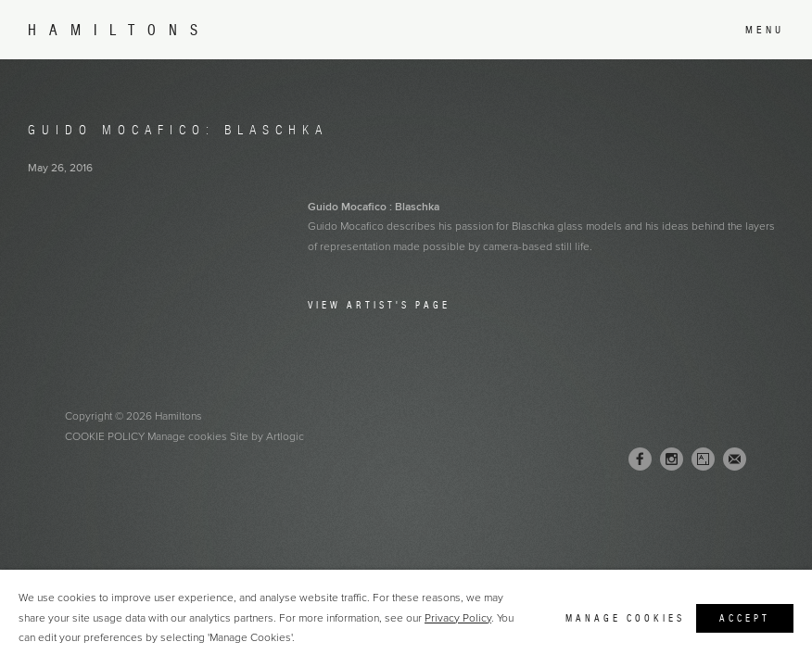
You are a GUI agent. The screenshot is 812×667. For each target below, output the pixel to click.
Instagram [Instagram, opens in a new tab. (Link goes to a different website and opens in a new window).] (672, 459)
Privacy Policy (458, 618)
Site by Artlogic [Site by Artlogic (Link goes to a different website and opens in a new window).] (267, 436)
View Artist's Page (379, 305)
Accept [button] (745, 618)
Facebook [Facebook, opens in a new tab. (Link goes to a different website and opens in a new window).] (640, 459)
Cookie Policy (105, 436)
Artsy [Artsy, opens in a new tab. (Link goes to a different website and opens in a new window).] (703, 459)
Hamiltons (119, 30)
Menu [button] (765, 30)
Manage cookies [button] (187, 436)
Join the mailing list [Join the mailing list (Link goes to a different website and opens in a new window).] (735, 459)
